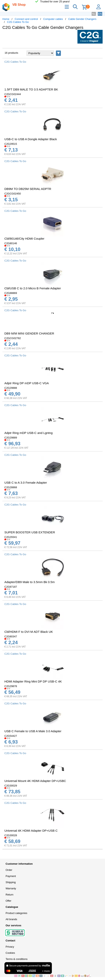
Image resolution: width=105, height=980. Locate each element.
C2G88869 (11, 293)
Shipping (11, 882)
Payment (11, 876)
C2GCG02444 (13, 94)
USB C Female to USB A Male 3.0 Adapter (33, 731)
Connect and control (26, 19)
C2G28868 (11, 487)
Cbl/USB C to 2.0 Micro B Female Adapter (33, 288)
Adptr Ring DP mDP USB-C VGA (27, 383)
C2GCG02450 (13, 194)
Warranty (11, 888)
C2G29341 (11, 537)
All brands (11, 919)
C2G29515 (11, 144)
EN (100, 14)
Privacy (10, 947)
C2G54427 (11, 736)
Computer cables (53, 19)
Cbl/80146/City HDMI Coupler (24, 239)
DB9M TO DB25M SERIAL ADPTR (28, 189)
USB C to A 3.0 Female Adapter (26, 483)
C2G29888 (11, 388)
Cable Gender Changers (82, 19)
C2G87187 (11, 587)
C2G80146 (11, 243)
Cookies (10, 953)
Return (9, 895)
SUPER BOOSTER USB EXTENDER (30, 532)
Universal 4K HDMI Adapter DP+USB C (31, 831)
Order (9, 870)
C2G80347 (11, 636)
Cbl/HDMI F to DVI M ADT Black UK (29, 632)
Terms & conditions (17, 959)
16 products (11, 53)
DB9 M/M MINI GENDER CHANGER (29, 333)
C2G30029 (11, 786)
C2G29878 (11, 686)
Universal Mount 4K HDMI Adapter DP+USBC (35, 781)
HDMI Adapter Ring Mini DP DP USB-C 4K (33, 681)
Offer (8, 901)
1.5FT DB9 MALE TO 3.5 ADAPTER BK (31, 89)
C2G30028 (11, 835)
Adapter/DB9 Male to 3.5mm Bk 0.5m (30, 582)
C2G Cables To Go (18, 22)
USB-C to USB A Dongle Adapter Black (31, 139)
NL (94, 14)
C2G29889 (11, 438)
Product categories (16, 913)
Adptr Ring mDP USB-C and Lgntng (28, 433)
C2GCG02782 (13, 338)
